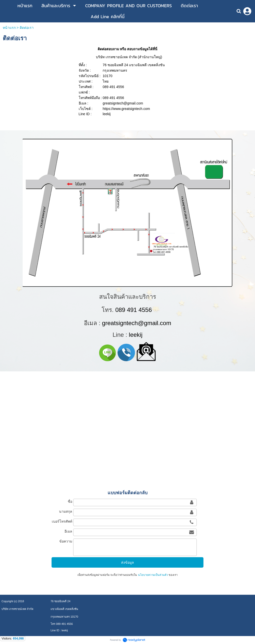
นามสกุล (66, 511)
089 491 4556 (134, 310)
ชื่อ (70, 501)
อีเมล (68, 531)
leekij (136, 335)
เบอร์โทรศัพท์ (62, 521)
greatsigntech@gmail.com (137, 323)
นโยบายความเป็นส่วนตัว (153, 575)
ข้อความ (66, 541)
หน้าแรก (9, 28)
